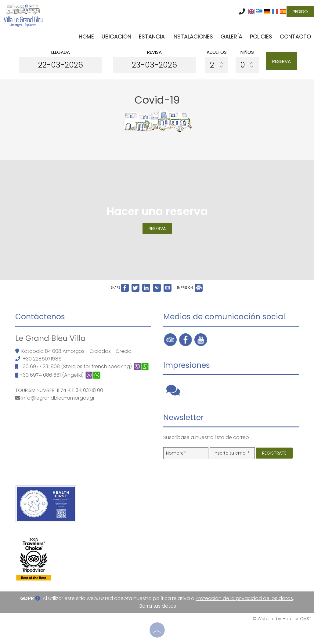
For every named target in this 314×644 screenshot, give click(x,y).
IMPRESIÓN (190, 288)
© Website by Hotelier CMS (281, 619)
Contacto (295, 37)
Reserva (282, 61)
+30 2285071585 (42, 359)
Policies (261, 37)
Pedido (300, 12)
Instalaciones (193, 37)
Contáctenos (40, 317)
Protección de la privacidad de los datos (244, 598)
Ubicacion (116, 37)
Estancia (152, 37)
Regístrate (274, 453)
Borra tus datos (157, 606)
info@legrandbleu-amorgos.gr (58, 398)
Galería (231, 37)
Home (86, 37)
